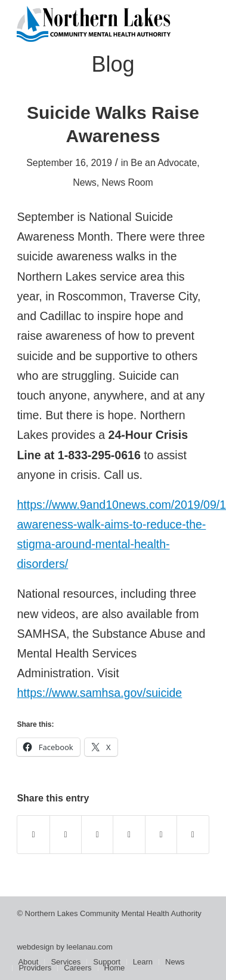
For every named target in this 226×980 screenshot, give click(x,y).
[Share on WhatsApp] (97, 835)
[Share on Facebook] (33, 835)
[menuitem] (28, 962)
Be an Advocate (164, 163)
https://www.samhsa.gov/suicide (99, 693)
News (85, 182)
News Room (128, 182)
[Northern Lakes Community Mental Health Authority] (94, 24)
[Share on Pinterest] (129, 835)
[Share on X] (66, 835)
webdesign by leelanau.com (64, 947)
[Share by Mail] (193, 835)
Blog (113, 64)
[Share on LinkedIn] (161, 835)
